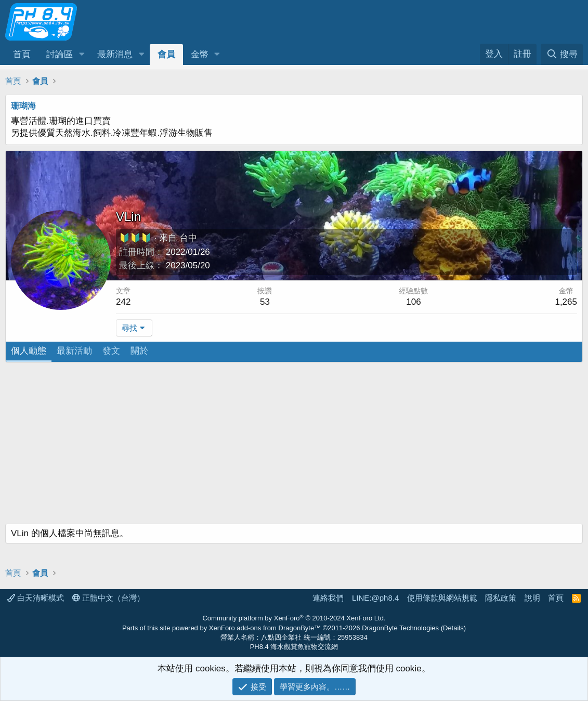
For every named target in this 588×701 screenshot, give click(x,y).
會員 (166, 54)
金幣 (200, 54)
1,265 (566, 302)
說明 (532, 598)
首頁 (22, 54)
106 (413, 302)
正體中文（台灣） (108, 598)
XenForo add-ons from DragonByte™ (265, 628)
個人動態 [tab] (29, 351)
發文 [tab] (111, 351)
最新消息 (115, 54)
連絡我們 (328, 598)
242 (123, 302)
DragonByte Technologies (400, 628)
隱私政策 (501, 598)
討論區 (60, 54)
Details (453, 628)
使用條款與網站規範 (442, 598)
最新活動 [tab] (74, 351)
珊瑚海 (23, 106)
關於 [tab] (139, 351)
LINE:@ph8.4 (375, 598)
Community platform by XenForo (294, 618)
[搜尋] (562, 54)
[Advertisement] (294, 446)
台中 (188, 238)
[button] (82, 55)
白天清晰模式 (36, 598)
